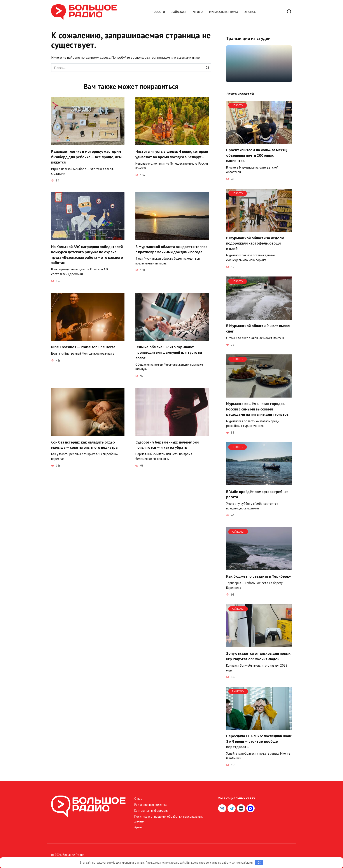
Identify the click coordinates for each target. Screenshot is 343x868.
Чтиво (198, 12)
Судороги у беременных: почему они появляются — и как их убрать (167, 445)
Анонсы (250, 12)
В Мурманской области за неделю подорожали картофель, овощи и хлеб (255, 243)
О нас (138, 798)
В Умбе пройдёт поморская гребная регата (257, 494)
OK (259, 863)
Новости (158, 12)
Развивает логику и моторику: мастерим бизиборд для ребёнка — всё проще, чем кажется (86, 157)
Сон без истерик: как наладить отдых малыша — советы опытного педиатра (84, 445)
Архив (138, 827)
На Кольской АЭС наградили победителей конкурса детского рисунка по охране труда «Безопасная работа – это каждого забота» (87, 255)
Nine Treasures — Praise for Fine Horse (83, 347)
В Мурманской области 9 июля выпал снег (258, 328)
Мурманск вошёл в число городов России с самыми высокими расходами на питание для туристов (257, 409)
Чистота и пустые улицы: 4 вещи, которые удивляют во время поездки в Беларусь (172, 154)
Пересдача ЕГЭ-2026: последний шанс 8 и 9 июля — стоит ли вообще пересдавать (259, 741)
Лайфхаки (179, 12)
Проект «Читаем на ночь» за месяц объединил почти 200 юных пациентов (256, 155)
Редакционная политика (151, 805)
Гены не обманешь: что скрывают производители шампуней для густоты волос (169, 352)
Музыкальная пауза (224, 12)
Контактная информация (151, 811)
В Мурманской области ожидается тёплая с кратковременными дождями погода (171, 249)
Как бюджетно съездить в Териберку (258, 576)
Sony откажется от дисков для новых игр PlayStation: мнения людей (258, 656)
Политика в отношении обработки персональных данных (168, 819)
